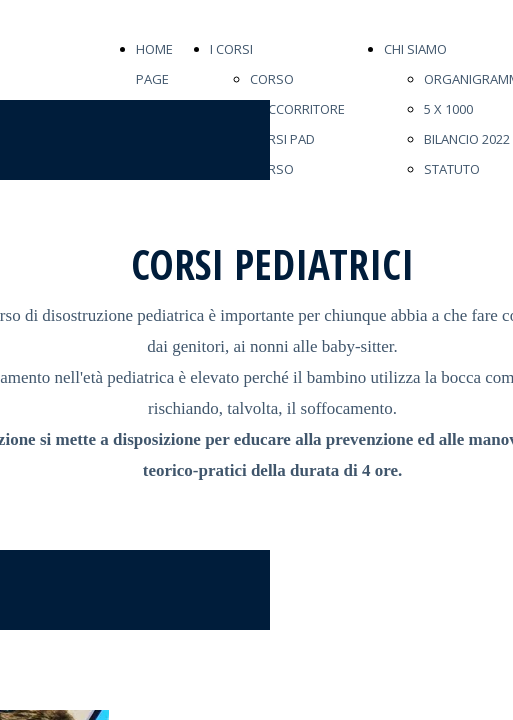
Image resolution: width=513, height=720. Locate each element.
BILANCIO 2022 (467, 139)
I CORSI (231, 49)
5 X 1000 (448, 109)
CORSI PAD (282, 139)
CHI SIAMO (415, 49)
